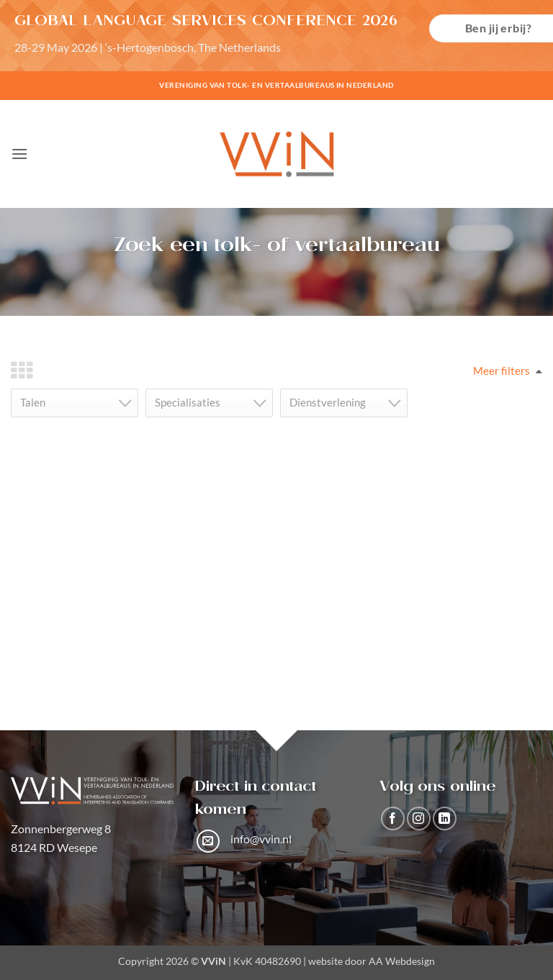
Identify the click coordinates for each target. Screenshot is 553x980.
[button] (19, 154)
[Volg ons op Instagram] (419, 818)
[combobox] (75, 403)
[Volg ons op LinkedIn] (445, 818)
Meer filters (502, 371)
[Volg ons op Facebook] (393, 818)
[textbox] (79, 403)
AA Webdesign (402, 961)
